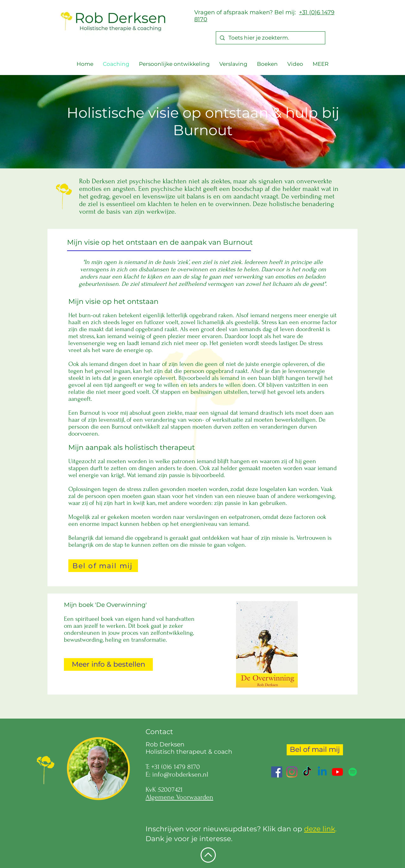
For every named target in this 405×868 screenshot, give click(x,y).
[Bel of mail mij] (103, 566)
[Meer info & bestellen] (108, 664)
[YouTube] (337, 772)
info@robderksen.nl (180, 774)
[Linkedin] (322, 772)
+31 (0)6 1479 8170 (176, 767)
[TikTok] (307, 772)
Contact (159, 732)
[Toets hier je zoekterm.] (270, 38)
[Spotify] (353, 772)
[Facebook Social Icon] (277, 772)
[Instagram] (292, 772)
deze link (320, 829)
